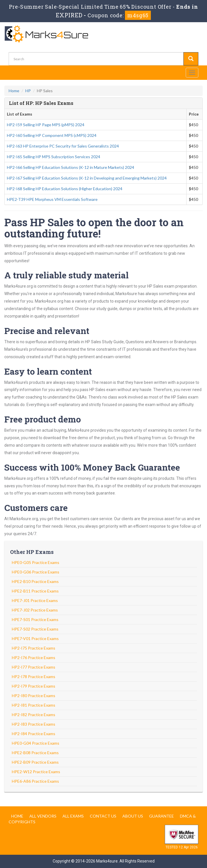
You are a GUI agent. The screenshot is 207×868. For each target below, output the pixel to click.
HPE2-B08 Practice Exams (35, 753)
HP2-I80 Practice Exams (34, 696)
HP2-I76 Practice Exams (34, 657)
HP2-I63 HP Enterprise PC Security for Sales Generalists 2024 (63, 146)
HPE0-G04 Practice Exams (36, 743)
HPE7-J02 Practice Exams (35, 610)
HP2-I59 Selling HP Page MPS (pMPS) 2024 (46, 125)
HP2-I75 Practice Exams (34, 648)
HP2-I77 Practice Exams (34, 667)
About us (133, 816)
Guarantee (162, 816)
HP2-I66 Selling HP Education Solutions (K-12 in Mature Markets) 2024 (71, 167)
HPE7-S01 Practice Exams (35, 619)
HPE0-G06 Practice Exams (36, 572)
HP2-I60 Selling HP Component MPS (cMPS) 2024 (52, 135)
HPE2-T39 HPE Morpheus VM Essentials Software (52, 199)
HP (28, 91)
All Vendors (43, 816)
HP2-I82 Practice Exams (34, 715)
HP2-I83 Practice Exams (34, 724)
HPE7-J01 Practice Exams (35, 600)
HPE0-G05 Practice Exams (36, 562)
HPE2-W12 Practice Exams (36, 772)
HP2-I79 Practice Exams (34, 686)
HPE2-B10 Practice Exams (35, 581)
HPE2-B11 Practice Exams (35, 591)
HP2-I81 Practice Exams (34, 705)
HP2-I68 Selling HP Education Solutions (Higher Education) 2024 (65, 189)
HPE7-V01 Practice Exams (35, 638)
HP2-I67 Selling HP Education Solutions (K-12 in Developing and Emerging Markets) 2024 (87, 178)
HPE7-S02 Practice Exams (35, 629)
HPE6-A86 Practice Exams (35, 781)
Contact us (103, 816)
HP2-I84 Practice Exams (34, 734)
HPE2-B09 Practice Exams (35, 762)
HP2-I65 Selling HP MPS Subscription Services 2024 (54, 157)
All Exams (73, 816)
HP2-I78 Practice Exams (34, 677)
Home (14, 91)
